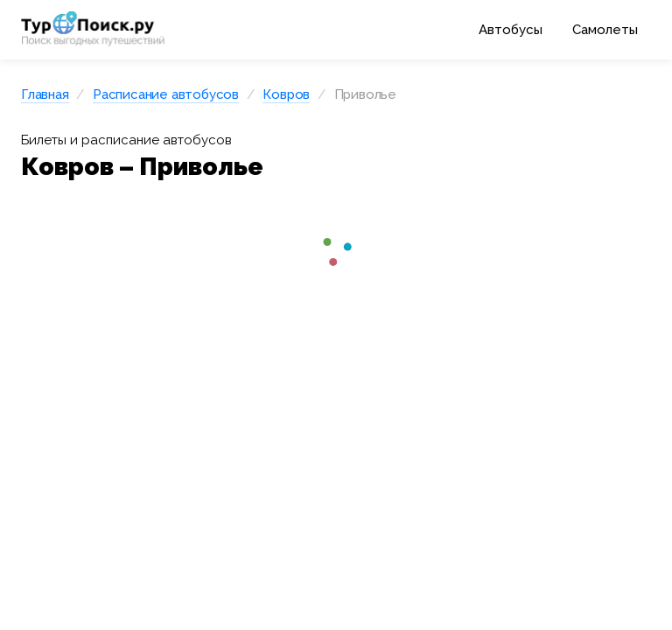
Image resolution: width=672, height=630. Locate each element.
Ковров (286, 94)
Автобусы (511, 30)
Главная (45, 94)
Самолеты (605, 30)
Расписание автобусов (166, 94)
